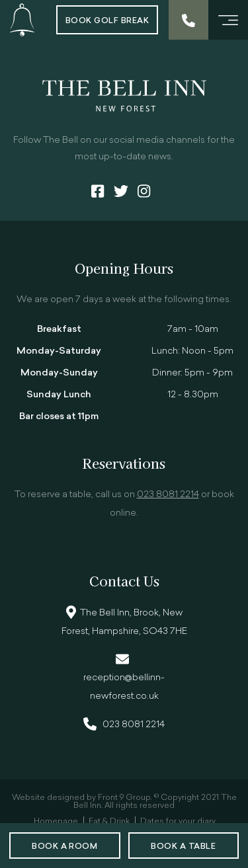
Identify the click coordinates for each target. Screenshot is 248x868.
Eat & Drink (109, 822)
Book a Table (183, 847)
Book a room (64, 847)
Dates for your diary (178, 822)
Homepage (56, 822)
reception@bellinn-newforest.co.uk (124, 687)
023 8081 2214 (168, 495)
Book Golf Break (107, 21)
